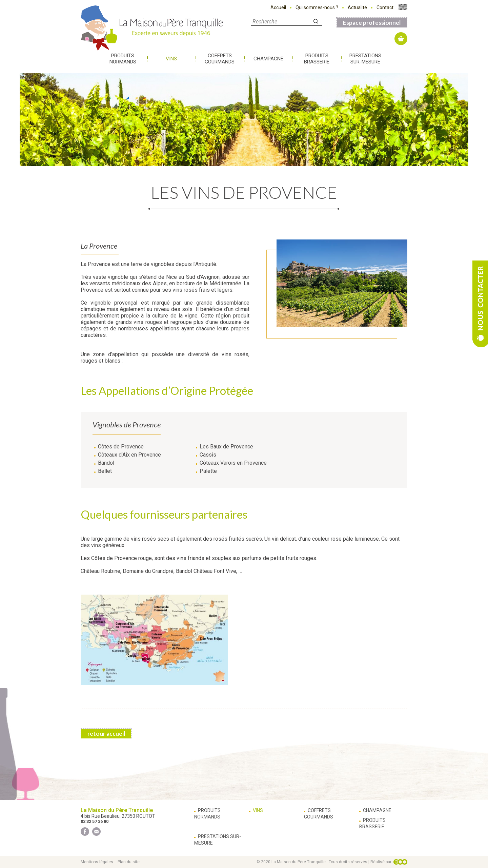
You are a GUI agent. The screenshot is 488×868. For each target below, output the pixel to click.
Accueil (278, 7)
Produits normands (123, 59)
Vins (171, 59)
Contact (385, 7)
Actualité (357, 7)
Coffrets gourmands (220, 59)
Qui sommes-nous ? (317, 7)
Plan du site (129, 862)
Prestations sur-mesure (365, 59)
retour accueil (106, 734)
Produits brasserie (317, 59)
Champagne (268, 59)
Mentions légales (97, 862)
